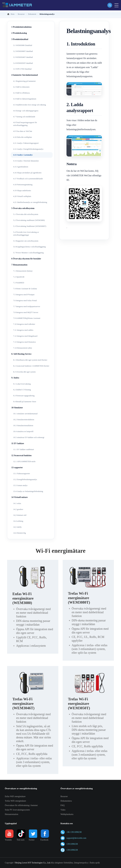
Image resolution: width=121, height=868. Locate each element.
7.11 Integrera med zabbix (23, 330)
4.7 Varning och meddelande (24, 117)
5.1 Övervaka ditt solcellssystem (26, 214)
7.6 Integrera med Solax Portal (25, 300)
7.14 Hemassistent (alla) (23, 348)
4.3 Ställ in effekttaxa (21, 93)
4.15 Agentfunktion (21, 167)
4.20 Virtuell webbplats (22, 196)
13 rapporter (17, 468)
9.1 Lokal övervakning (22, 384)
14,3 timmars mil (20, 515)
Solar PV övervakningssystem (17, 810)
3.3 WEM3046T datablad (23, 57)
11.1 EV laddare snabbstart (24, 449)
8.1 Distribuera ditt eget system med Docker (30, 360)
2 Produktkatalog (19, 33)
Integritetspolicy (81, 863)
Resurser (64, 796)
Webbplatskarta (67, 814)
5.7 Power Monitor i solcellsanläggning (28, 253)
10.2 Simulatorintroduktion (24, 420)
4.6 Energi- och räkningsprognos (26, 111)
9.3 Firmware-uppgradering (24, 396)
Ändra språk (95, 863)
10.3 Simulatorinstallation (23, 425)
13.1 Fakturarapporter (22, 473)
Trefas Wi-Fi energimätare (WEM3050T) (79, 704)
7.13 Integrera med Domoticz (25, 342)
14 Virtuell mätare (19, 497)
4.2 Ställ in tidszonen (21, 87)
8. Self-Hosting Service (21, 354)
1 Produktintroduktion (21, 27)
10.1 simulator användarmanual (25, 414)
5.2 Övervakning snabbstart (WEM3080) (29, 220)
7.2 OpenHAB (19, 277)
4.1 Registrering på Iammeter (24, 81)
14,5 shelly (17, 527)
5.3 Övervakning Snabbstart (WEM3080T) (30, 226)
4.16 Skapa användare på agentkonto (27, 173)
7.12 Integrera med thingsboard (25, 336)
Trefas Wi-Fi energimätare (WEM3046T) (23, 704)
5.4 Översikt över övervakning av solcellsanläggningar (26, 233)
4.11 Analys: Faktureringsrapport (26, 143)
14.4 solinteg (18, 521)
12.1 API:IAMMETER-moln (24, 461)
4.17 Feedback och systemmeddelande (28, 179)
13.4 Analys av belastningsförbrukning (28, 491)
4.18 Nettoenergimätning (23, 185)
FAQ (63, 805)
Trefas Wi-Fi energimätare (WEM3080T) (79, 598)
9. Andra (15, 378)
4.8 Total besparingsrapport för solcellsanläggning (25, 124)
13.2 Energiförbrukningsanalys (25, 479)
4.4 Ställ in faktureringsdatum (25, 99)
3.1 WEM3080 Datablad (23, 45)
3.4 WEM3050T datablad (23, 63)
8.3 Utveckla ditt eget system (24, 372)
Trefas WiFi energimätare (15, 801)
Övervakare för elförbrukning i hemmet (21, 805)
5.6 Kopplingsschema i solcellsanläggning (29, 247)
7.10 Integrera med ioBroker (24, 324)
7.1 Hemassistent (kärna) (23, 271)
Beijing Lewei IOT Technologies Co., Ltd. (33, 863)
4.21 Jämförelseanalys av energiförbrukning (30, 202)
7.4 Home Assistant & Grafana (25, 289)
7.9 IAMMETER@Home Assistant (27, 318)
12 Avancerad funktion (21, 455)
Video (63, 810)
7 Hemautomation (19, 265)
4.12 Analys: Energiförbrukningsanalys (28, 149)
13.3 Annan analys (20, 485)
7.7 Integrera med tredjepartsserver (27, 306)
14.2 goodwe (18, 509)
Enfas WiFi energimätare (15, 796)
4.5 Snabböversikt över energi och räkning (30, 105)
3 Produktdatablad (20, 39)
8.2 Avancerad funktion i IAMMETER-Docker (31, 366)
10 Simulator (17, 408)
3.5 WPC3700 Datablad (22, 69)
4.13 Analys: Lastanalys (23, 155)
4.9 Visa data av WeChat (23, 131)
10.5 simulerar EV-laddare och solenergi (29, 437)
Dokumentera (66, 801)
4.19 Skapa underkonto (22, 190)
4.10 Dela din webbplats (23, 137)
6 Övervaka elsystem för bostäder (26, 259)
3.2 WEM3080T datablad (23, 51)
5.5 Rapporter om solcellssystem (26, 241)
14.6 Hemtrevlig (19, 533)
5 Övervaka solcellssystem (23, 208)
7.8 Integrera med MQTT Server (26, 312)
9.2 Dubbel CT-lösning (22, 390)
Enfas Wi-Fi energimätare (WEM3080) (23, 598)
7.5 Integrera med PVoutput (24, 295)
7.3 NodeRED (19, 283)
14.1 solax (17, 503)
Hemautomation (12, 814)
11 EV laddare (18, 443)
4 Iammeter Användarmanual (25, 75)
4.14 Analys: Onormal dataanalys (26, 161)
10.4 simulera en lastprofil (23, 431)
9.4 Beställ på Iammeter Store (25, 402)
